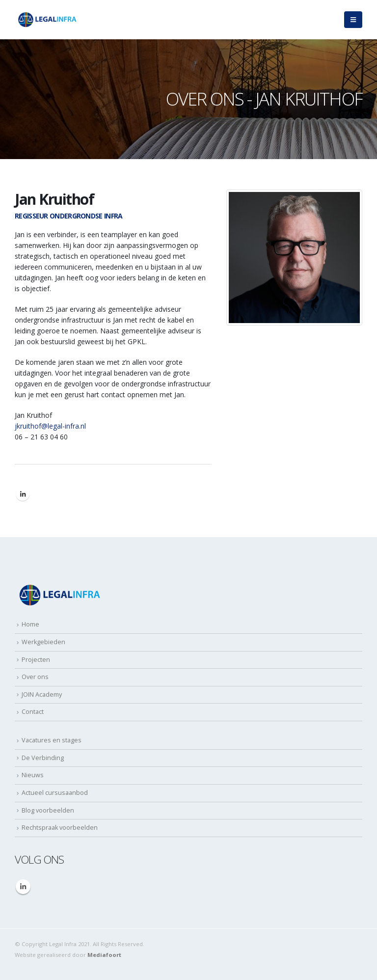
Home (30, 624)
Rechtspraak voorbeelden (60, 828)
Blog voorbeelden (48, 810)
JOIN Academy (42, 694)
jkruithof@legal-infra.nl (50, 426)
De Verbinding (43, 758)
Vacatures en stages (52, 740)
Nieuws (33, 775)
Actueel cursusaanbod (55, 793)
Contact (33, 712)
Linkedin (23, 887)
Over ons (35, 677)
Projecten (36, 660)
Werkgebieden (43, 642)
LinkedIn (23, 494)
